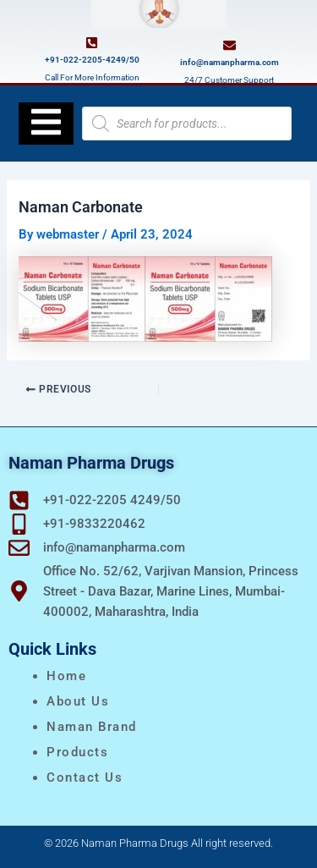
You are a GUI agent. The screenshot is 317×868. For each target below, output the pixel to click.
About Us (78, 701)
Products (77, 752)
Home (66, 676)
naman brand (92, 727)
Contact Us (85, 777)
